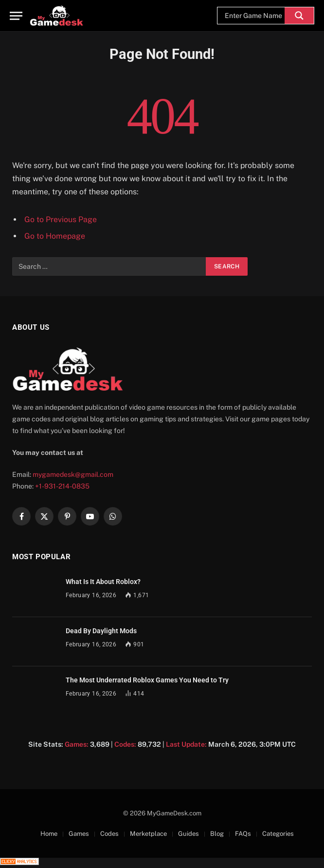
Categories (278, 834)
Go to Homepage (55, 236)
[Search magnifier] (299, 16)
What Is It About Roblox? (103, 582)
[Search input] (253, 16)
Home (49, 834)
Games (79, 834)
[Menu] (16, 16)
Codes (109, 834)
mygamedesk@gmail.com (73, 474)
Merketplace (148, 834)
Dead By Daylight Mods (101, 631)
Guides (189, 834)
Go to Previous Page (61, 219)
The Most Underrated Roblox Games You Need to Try (147, 680)
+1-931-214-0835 (62, 486)
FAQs (243, 834)
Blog (217, 834)
